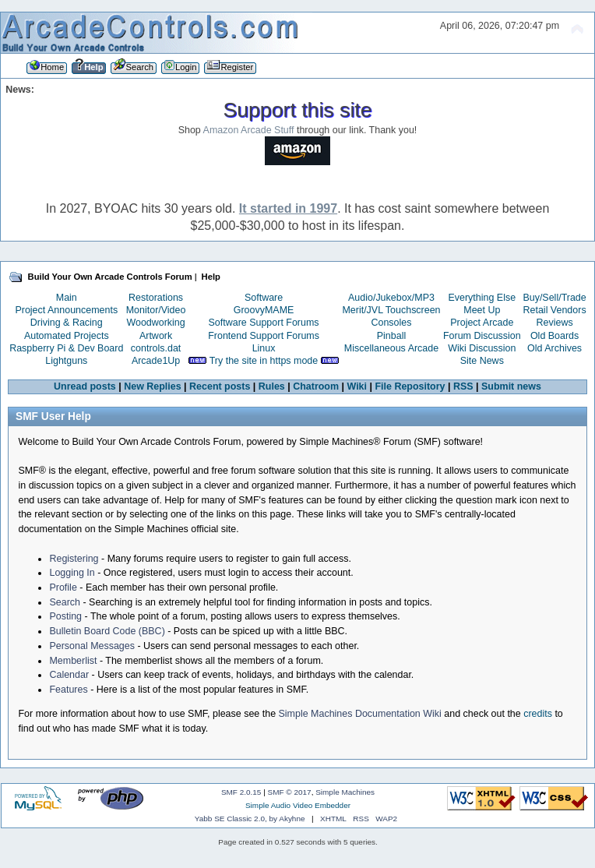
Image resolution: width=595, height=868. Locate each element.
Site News (482, 361)
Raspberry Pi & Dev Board (66, 348)
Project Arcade (482, 323)
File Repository (410, 386)
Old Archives (555, 348)
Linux (264, 348)
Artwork (156, 336)
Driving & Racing (67, 323)
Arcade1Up (156, 361)
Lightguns (66, 361)
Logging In (72, 573)
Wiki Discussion (482, 348)
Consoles (392, 323)
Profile (63, 587)
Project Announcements (66, 310)
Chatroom (316, 386)
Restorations (156, 298)
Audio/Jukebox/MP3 (391, 298)
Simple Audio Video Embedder (298, 805)
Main (67, 298)
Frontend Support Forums (264, 336)
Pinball (391, 336)
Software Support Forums (264, 323)
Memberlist (73, 661)
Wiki (357, 386)
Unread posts (85, 386)
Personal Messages (92, 646)
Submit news (511, 386)
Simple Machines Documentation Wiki (360, 714)
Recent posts (220, 386)
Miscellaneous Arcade (391, 348)
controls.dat (156, 348)
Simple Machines (345, 792)
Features (68, 690)
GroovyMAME (264, 310)
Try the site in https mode (264, 361)
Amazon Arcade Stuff (249, 130)
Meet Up (482, 310)
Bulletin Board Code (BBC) (107, 631)
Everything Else (482, 298)
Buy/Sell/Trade (554, 298)
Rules (272, 386)
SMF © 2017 (290, 792)
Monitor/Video (156, 310)
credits (538, 714)
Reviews (555, 323)
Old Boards (555, 336)
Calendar (69, 675)
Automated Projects (67, 336)
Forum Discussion (482, 336)
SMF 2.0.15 (241, 792)
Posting (65, 616)
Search (65, 602)
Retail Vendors (555, 310)
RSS (463, 386)
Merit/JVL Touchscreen (391, 310)
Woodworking (155, 323)
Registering (74, 559)
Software (264, 298)
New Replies (152, 386)
